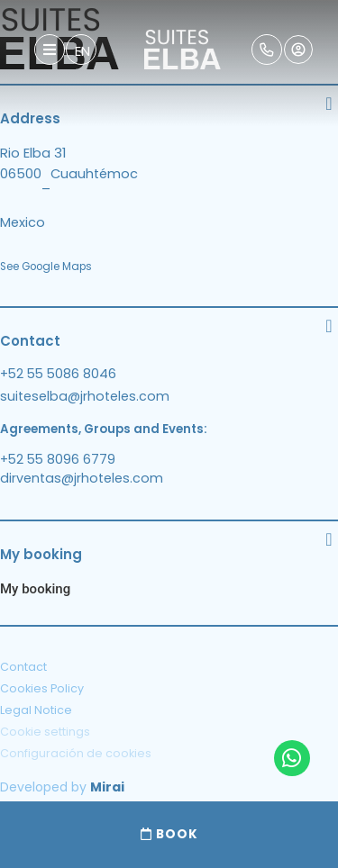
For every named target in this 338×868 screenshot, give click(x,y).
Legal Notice (36, 710)
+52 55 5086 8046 (58, 374)
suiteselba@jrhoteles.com (85, 396)
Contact (23, 667)
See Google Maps (46, 267)
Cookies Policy (42, 688)
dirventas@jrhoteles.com (82, 478)
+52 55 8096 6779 (58, 459)
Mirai (107, 787)
